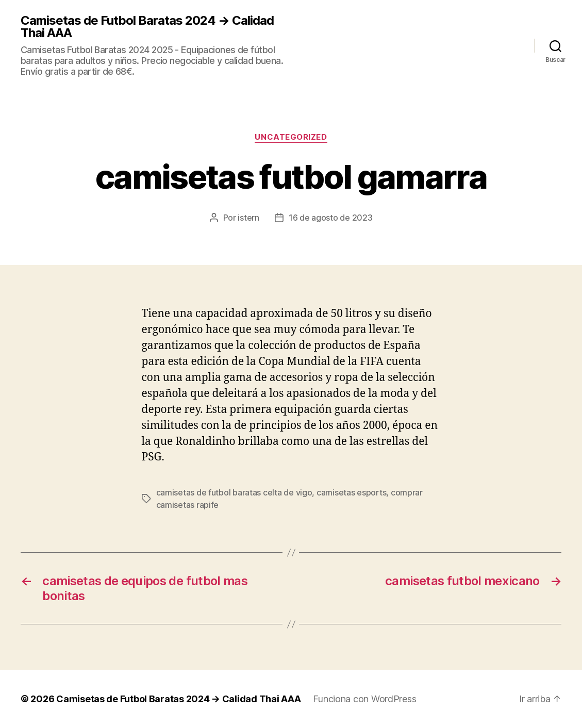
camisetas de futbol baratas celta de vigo (234, 492)
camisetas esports (351, 492)
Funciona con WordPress (364, 699)
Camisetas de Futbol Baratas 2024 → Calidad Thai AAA (147, 27)
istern (248, 218)
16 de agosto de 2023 (331, 218)
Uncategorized (291, 137)
